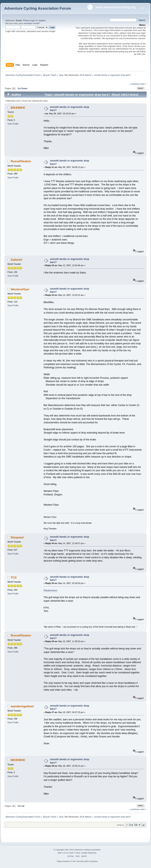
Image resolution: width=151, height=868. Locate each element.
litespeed (17, 537)
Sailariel (16, 260)
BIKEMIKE (18, 108)
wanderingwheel (22, 706)
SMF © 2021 (75, 853)
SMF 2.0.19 (63, 853)
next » (143, 84)
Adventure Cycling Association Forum (38, 8)
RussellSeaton (21, 161)
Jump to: (120, 825)
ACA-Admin (85, 75)
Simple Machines (89, 853)
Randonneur (50, 590)
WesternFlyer (20, 289)
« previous (134, 84)
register (42, 20)
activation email (31, 23)
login (33, 20)
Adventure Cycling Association (87, 850)
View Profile (13, 124)
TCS (14, 577)
